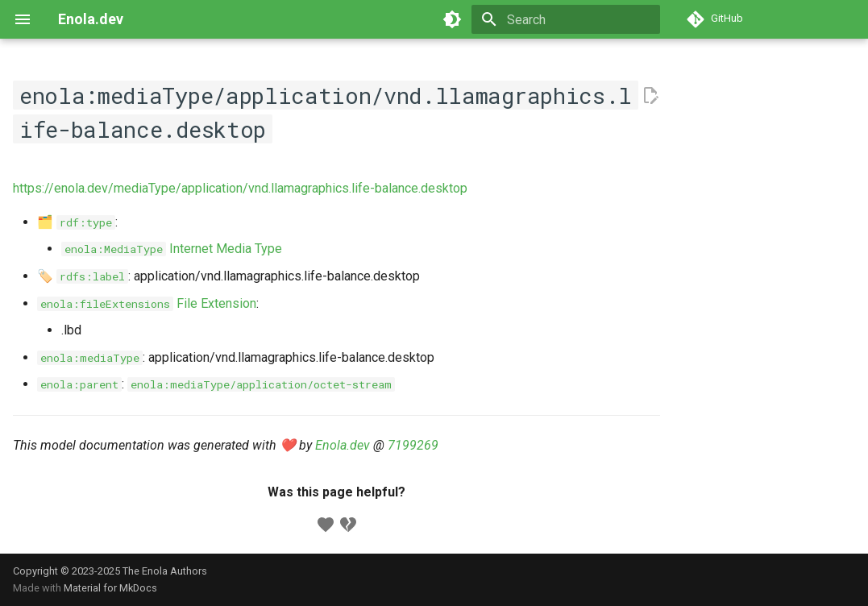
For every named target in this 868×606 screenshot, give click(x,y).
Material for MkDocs (110, 588)
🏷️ (83, 276)
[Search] (566, 19)
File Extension (147, 303)
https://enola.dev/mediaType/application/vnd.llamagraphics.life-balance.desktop (240, 188)
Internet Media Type (172, 249)
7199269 (413, 445)
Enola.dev (343, 445)
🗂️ (76, 222)
